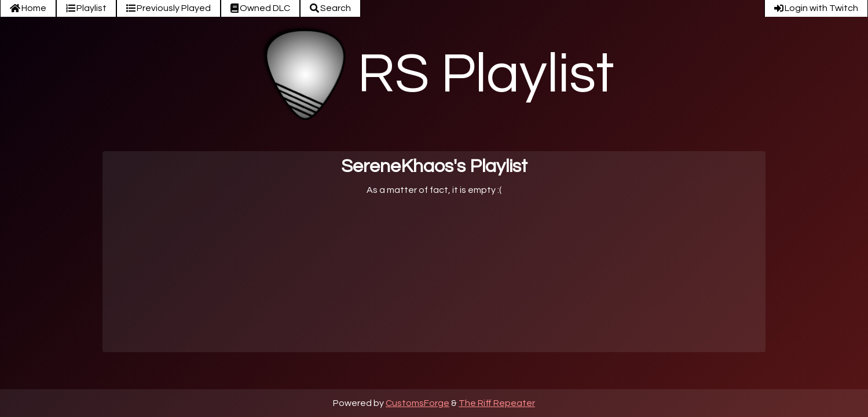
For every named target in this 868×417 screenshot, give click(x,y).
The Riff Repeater (497, 403)
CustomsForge (417, 403)
